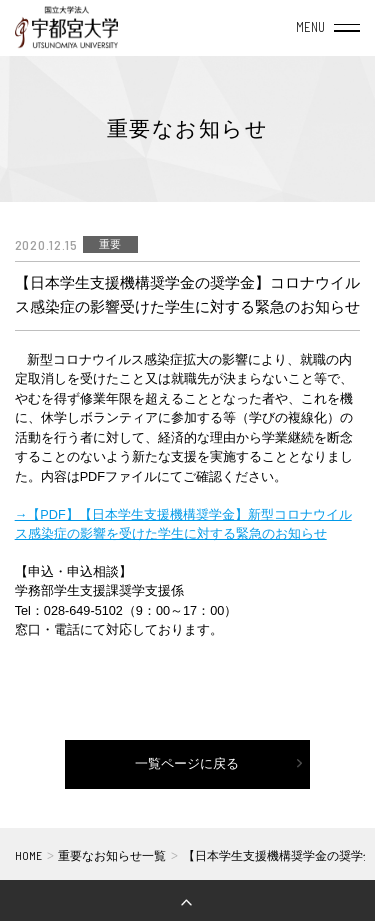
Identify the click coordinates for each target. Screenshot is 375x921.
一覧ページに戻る (187, 764)
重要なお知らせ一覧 (112, 855)
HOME (28, 855)
